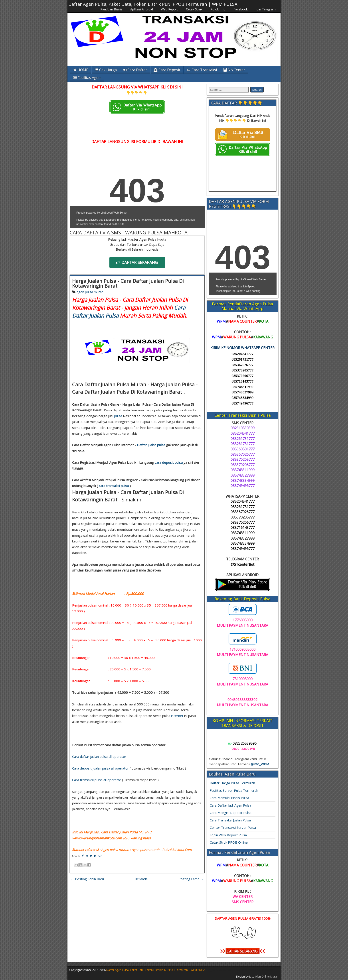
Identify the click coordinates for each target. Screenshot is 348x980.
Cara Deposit (167, 70)
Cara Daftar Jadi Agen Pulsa (230, 805)
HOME (81, 70)
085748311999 (243, 387)
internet (177, 716)
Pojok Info (218, 9)
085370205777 (242, 370)
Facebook (241, 9)
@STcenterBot (243, 564)
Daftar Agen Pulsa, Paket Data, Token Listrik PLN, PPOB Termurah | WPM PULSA (153, 4)
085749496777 (242, 403)
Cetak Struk (194, 9)
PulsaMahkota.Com (177, 850)
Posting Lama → (191, 879)
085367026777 (242, 365)
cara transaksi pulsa (114, 486)
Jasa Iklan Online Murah (264, 977)
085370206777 (242, 376)
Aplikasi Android (142, 9)
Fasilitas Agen (87, 78)
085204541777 (242, 354)
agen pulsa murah (90, 292)
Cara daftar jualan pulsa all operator (99, 756)
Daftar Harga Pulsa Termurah (232, 783)
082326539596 (242, 743)
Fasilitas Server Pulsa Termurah (234, 790)
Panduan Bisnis (111, 9)
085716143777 (242, 381)
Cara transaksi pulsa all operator (97, 780)
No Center (234, 70)
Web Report (169, 9)
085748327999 (242, 392)
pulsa (118, 416)
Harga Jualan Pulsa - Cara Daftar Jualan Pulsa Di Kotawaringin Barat (128, 283)
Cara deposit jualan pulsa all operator (100, 768)
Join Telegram (266, 9)
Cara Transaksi (202, 70)
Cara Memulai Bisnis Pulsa (229, 798)
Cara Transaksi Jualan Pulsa (230, 820)
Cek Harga (106, 70)
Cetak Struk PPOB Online (229, 842)
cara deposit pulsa (169, 462)
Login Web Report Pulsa (228, 835)
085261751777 (242, 359)
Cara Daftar (135, 70)
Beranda (141, 879)
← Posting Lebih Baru (87, 879)
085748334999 (242, 398)
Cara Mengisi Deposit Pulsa (231, 813)
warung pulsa (141, 838)
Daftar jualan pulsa (151, 445)
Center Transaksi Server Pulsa (233, 827)
